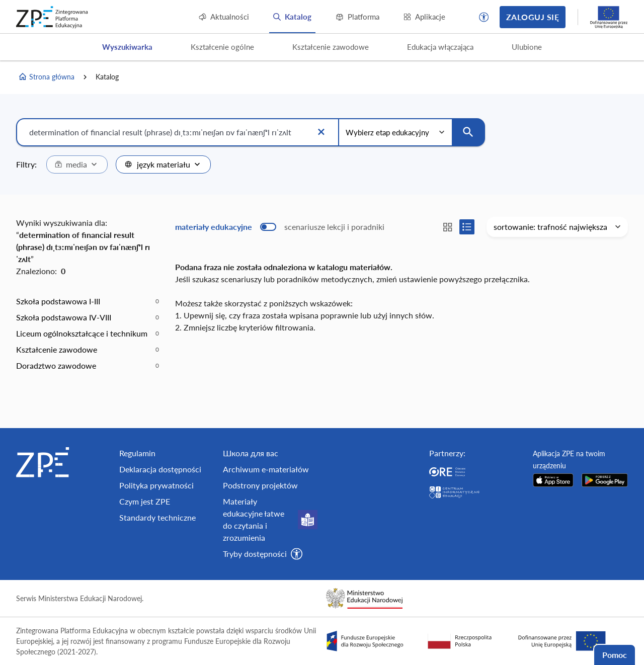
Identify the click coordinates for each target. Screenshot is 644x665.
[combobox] (77, 164)
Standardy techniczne (157, 517)
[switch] (280, 227)
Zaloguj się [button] (533, 17)
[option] (88, 301)
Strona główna (46, 77)
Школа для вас (251, 453)
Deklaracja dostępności (160, 469)
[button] (484, 17)
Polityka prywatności (156, 485)
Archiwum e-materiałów (266, 469)
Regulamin (137, 453)
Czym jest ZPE (145, 501)
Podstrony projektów (260, 485)
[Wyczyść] (321, 132)
